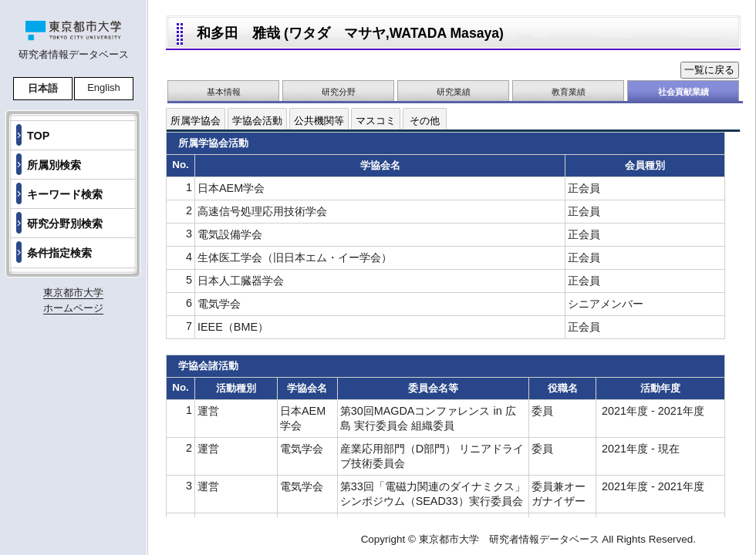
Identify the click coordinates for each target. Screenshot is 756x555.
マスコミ (376, 121)
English (104, 87)
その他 (425, 121)
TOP (38, 136)
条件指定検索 (59, 253)
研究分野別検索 (65, 224)
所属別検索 (54, 165)
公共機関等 (319, 121)
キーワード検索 (65, 194)
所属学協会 (196, 121)
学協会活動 (257, 121)
